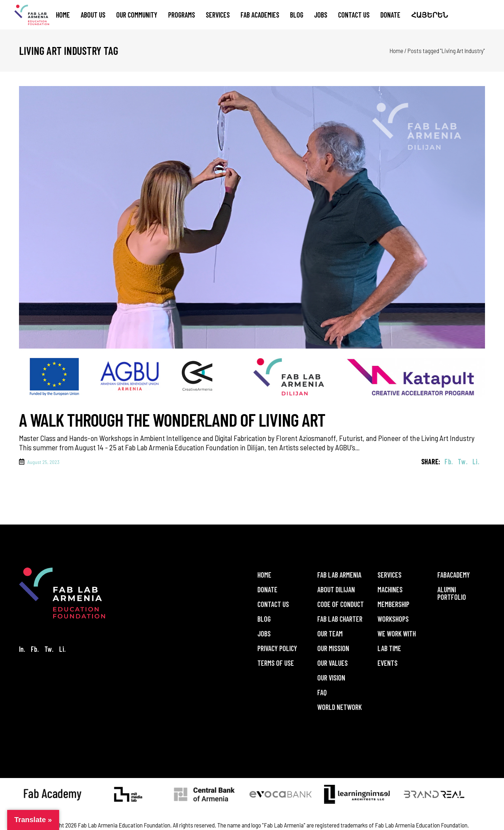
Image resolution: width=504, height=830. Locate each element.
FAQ (322, 692)
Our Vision (331, 678)
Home (396, 51)
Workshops (393, 619)
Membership (393, 604)
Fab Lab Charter (340, 619)
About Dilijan (336, 589)
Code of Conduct (341, 604)
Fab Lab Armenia (339, 575)
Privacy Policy (277, 648)
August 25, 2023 (43, 462)
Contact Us (273, 604)
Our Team (330, 634)
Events (387, 663)
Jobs (264, 634)
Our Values (332, 663)
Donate (267, 589)
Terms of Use (276, 663)
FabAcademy (454, 575)
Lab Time (389, 648)
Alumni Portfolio (452, 593)
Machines (390, 589)
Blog (264, 619)
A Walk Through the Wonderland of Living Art (174, 419)
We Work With (397, 634)
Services (389, 575)
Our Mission (333, 648)
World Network (339, 707)
